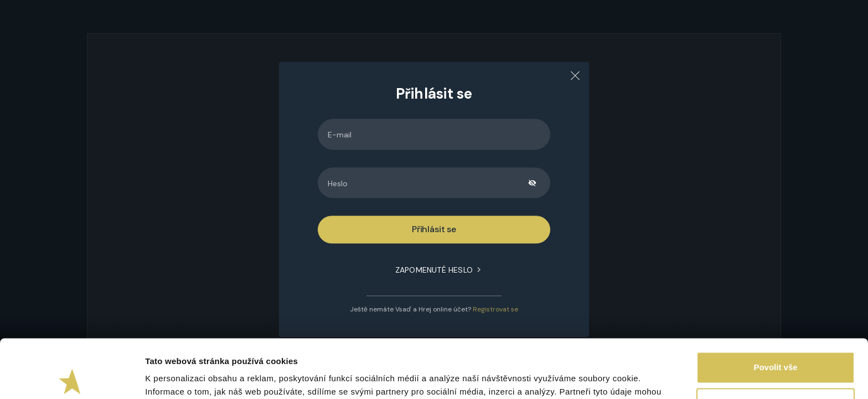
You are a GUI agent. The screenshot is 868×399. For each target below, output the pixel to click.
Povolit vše (775, 309)
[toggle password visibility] (532, 183)
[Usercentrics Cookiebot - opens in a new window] (72, 377)
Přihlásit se (434, 230)
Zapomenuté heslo (434, 270)
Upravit (776, 345)
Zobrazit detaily (176, 377)
